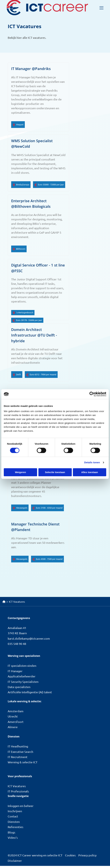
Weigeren (20, 472)
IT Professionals (18, 793)
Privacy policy (87, 857)
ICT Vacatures (17, 788)
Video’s (13, 840)
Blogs (11, 834)
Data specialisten (19, 689)
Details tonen (92, 462)
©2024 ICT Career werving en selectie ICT (35, 857)
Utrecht (13, 718)
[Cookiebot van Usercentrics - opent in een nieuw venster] (92, 394)
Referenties (16, 829)
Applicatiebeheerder (22, 678)
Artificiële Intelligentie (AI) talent (30, 694)
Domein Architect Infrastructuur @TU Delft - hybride (34, 336)
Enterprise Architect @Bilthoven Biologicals (31, 204)
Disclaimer (15, 863)
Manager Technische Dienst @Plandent (35, 529)
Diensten (14, 824)
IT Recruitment (18, 759)
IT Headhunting (18, 748)
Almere (13, 729)
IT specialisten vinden (22, 668)
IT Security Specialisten (23, 684)
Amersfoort (16, 724)
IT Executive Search (20, 754)
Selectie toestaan (55, 472)
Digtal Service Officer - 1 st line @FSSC (38, 269)
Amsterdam (16, 713)
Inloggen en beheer (21, 808)
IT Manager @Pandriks (31, 69)
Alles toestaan (90, 472)
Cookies (70, 857)
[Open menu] (100, 8)
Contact (13, 818)
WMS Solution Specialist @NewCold (32, 144)
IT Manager (15, 673)
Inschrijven (15, 813)
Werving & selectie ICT (23, 764)
